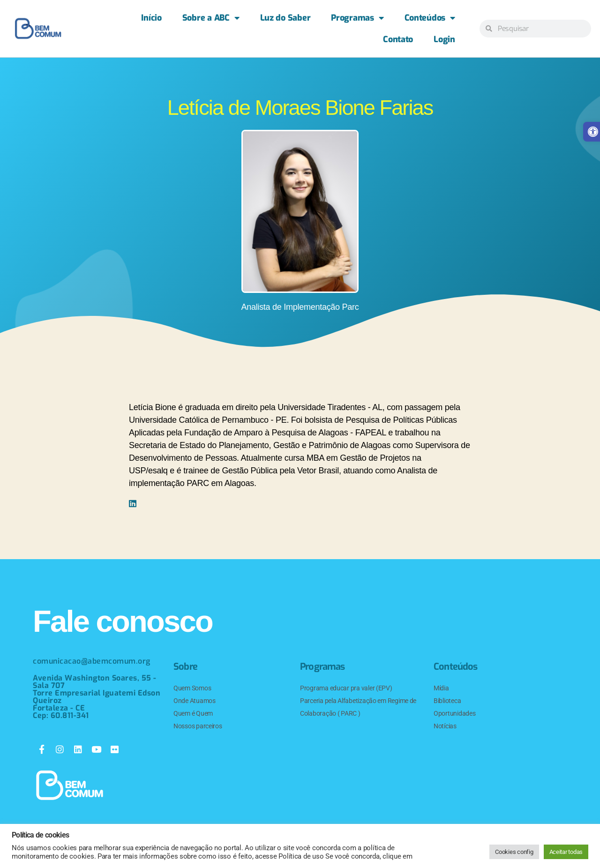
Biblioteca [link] (447, 701)
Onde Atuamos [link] (195, 701)
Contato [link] (398, 39)
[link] (38, 29)
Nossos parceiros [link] (198, 726)
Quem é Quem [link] (193, 713)
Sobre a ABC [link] (211, 18)
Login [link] (444, 39)
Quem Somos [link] (192, 688)
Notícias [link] (445, 726)
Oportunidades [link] (455, 713)
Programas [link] (357, 18)
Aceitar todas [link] (566, 852)
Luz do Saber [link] (285, 18)
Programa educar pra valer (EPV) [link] (346, 688)
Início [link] (151, 18)
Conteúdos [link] (430, 18)
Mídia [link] (441, 688)
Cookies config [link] (514, 852)
